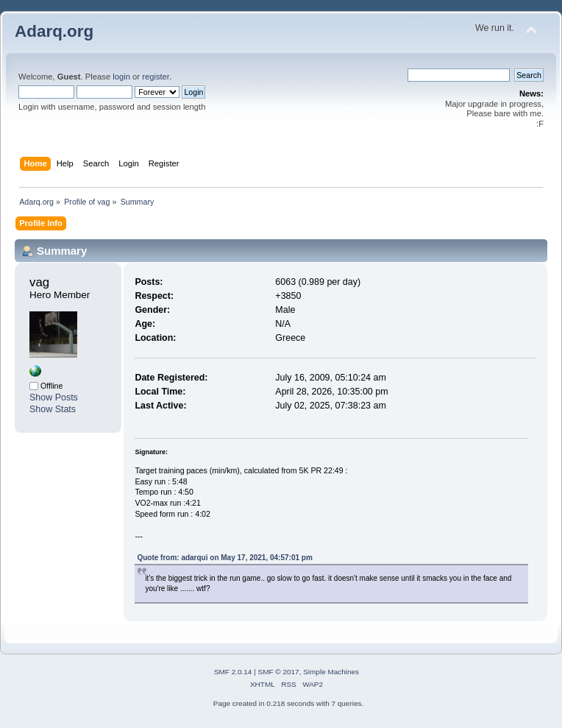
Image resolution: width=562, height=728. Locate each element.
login (121, 77)
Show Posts (54, 397)
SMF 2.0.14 (233, 672)
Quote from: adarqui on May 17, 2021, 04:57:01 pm (224, 558)
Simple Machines (331, 672)
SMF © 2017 (279, 672)
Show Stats (53, 409)
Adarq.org (54, 31)
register (156, 77)
